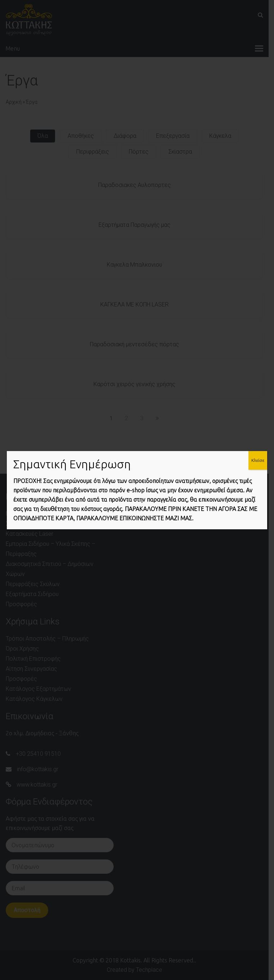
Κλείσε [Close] (258, 460)
